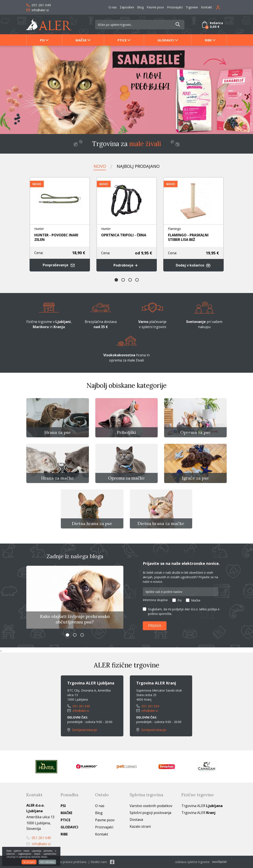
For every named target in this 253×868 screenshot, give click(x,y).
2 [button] (123, 280)
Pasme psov (155, 7)
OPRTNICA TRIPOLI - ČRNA (124, 235)
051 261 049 (39, 5)
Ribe (208, 40)
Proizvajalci (175, 7)
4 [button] (137, 280)
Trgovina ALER (202, 806)
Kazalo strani (140, 826)
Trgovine (192, 7)
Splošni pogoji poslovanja (150, 813)
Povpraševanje (60, 265)
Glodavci (166, 40)
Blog (140, 7)
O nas (113, 7)
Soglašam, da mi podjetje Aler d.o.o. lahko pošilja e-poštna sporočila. (184, 611)
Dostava (136, 820)
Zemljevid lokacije (82, 730)
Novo (100, 166)
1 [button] (116, 280)
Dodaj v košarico (193, 265)
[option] (126, 90)
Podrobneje (126, 265)
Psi (42, 40)
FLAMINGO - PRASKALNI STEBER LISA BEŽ (188, 237)
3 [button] (130, 280)
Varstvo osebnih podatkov (151, 806)
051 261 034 (148, 706)
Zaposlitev (127, 7)
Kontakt (207, 7)
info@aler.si (38, 10)
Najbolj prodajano (138, 166)
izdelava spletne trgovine (192, 862)
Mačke (81, 40)
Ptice (122, 40)
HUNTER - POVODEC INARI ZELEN (56, 237)
